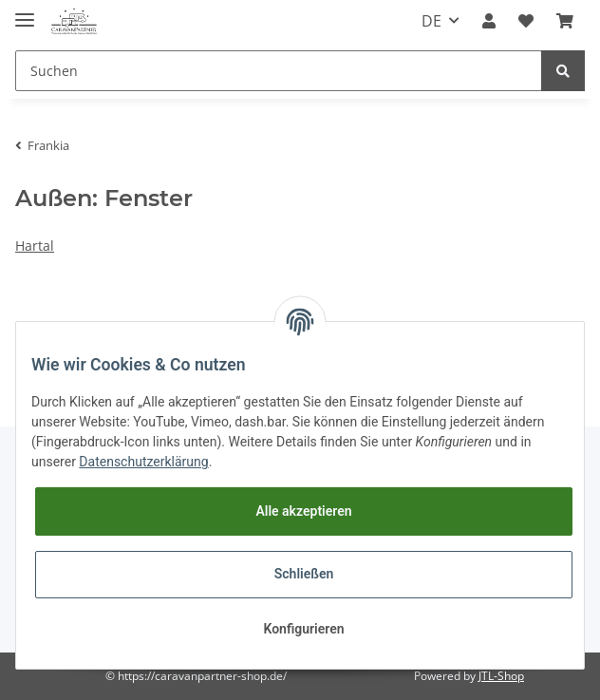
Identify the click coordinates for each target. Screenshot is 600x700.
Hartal (35, 246)
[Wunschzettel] (526, 21)
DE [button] (431, 21)
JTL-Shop (501, 676)
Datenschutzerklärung (143, 462)
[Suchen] (279, 71)
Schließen (304, 574)
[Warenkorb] (565, 21)
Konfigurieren (303, 629)
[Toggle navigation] (25, 12)
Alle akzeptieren (303, 511)
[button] (489, 21)
